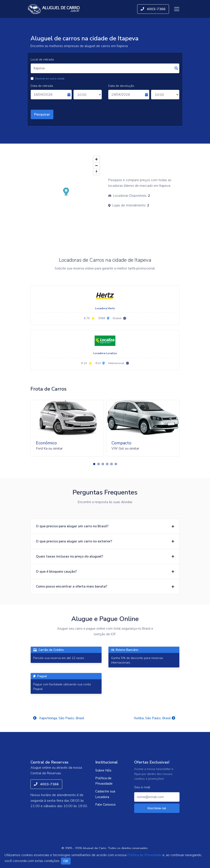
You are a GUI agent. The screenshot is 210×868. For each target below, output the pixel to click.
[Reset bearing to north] (96, 172)
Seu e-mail (142, 787)
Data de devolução (121, 86)
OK (66, 861)
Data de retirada (42, 86)
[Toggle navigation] (177, 9)
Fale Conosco (105, 805)
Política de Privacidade (104, 781)
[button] (94, 464)
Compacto (121, 443)
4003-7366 (153, 9)
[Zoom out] (96, 166)
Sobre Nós (103, 770)
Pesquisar (42, 114)
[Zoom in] (96, 159)
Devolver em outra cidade (50, 79)
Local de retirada (42, 59)
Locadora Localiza (105, 353)
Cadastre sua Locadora (105, 794)
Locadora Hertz (105, 308)
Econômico (46, 443)
